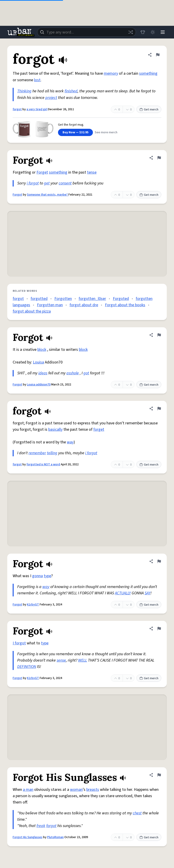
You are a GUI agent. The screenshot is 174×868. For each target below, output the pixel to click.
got (86, 373)
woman (76, 790)
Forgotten (63, 299)
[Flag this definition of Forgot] (159, 158)
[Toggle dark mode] (153, 32)
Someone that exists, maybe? (48, 195)
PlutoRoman (55, 837)
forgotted (39, 299)
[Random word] (130, 32)
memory (111, 73)
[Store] (143, 32)
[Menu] (163, 32)
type (47, 576)
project (51, 98)
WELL (83, 660)
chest (137, 813)
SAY (147, 593)
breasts (93, 790)
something (148, 73)
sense (61, 660)
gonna (37, 576)
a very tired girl (37, 109)
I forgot (19, 643)
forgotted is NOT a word (43, 464)
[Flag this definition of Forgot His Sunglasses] (159, 775)
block (42, 350)
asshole (73, 373)
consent (65, 183)
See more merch (106, 132)
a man (28, 790)
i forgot (33, 183)
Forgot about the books (125, 305)
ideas (43, 373)
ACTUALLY (123, 593)
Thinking (24, 91)
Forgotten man (50, 305)
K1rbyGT (33, 605)
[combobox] (87, 32)
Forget (42, 172)
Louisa (38, 362)
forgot (17, 109)
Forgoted (121, 299)
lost (37, 80)
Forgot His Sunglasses (28, 837)
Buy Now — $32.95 (75, 132)
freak (41, 826)
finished (71, 91)
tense (92, 172)
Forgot (17, 195)
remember (37, 453)
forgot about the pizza (32, 311)
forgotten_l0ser (92, 299)
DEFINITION (27, 667)
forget (99, 429)
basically (55, 429)
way (70, 442)
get (47, 183)
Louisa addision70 (39, 385)
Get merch (149, 110)
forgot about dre (84, 305)
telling (52, 453)
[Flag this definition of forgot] (158, 55)
